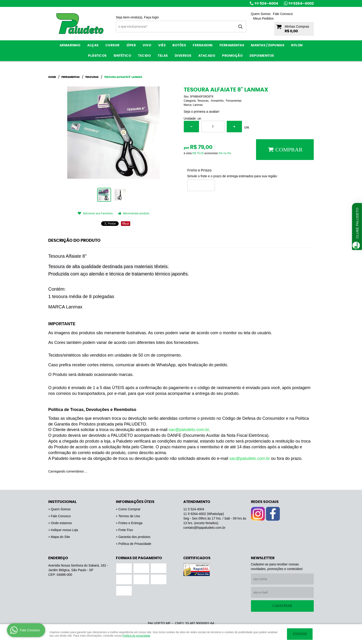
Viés (162, 45)
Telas (163, 56)
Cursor (113, 45)
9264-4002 (301, 3)
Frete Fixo (126, 530)
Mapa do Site (60, 537)
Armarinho (70, 45)
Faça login (152, 17)
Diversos (183, 56)
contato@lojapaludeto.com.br (204, 528)
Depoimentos (262, 56)
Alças (93, 45)
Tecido (144, 56)
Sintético (122, 56)
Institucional (62, 502)
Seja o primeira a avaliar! (202, 112)
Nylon (297, 45)
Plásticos (97, 56)
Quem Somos (261, 14)
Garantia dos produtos (134, 537)
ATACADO (207, 56)
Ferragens (203, 45)
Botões (179, 45)
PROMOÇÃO (232, 56)
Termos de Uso (129, 516)
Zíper (131, 45)
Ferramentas (232, 45)
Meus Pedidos (264, 18)
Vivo (147, 45)
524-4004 (266, 3)
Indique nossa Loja (64, 530)
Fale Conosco (283, 14)
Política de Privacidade (135, 544)
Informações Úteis (135, 502)
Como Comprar (130, 509)
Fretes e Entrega (130, 523)
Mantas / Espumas (268, 45)
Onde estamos (61, 523)
